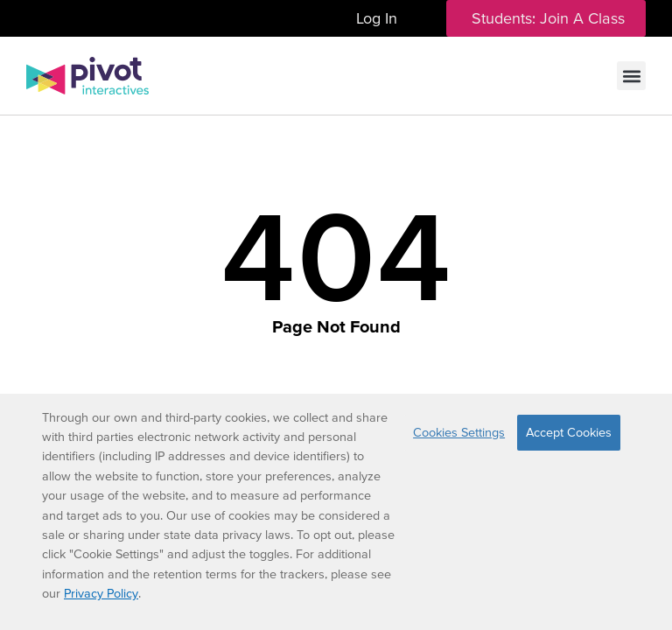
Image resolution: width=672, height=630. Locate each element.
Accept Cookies (569, 432)
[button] (631, 76)
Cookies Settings (459, 432)
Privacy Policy (101, 593)
